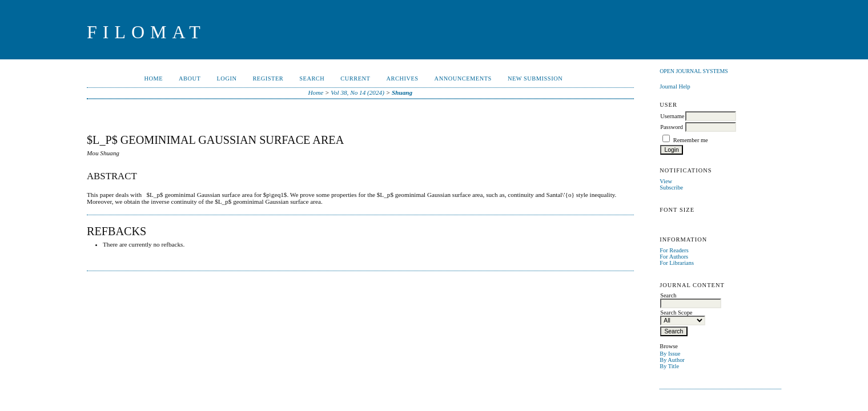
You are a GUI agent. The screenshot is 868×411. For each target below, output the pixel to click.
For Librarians (677, 263)
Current (355, 78)
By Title (669, 366)
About (190, 78)
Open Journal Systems (694, 71)
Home (153, 78)
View (666, 181)
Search (312, 78)
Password (672, 127)
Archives (402, 78)
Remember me (691, 140)
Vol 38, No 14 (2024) (357, 92)
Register (268, 78)
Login (226, 78)
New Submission (535, 78)
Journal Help (675, 86)
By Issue (670, 354)
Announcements (463, 78)
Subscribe (671, 188)
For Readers (674, 250)
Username (672, 116)
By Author (672, 360)
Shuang (402, 92)
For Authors (674, 257)
